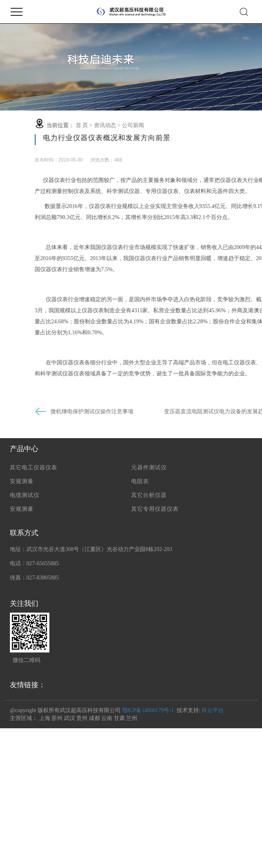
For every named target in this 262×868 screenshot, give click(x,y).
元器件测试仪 (149, 468)
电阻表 (140, 481)
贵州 (82, 718)
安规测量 (22, 481)
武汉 (70, 718)
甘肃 (119, 718)
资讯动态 (130, 125)
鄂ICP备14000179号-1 (148, 710)
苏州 (57, 718)
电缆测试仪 (25, 495)
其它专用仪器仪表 (155, 509)
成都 (94, 718)
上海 (45, 718)
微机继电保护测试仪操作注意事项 (117, 412)
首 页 (107, 125)
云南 (107, 718)
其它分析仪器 (149, 495)
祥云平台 (213, 710)
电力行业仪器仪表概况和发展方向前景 (132, 138)
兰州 (132, 718)
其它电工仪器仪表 (34, 468)
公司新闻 (158, 125)
